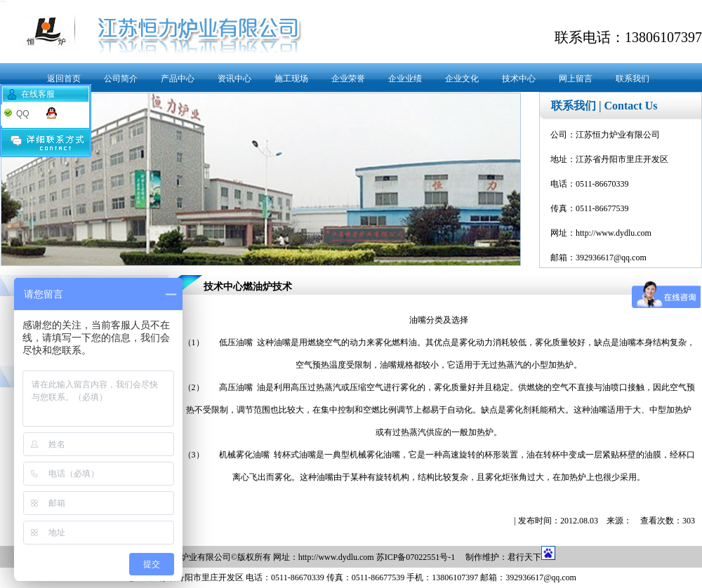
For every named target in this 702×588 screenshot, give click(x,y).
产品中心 (178, 79)
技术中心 (519, 79)
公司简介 (121, 79)
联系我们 (633, 79)
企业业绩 (405, 79)
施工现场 (291, 79)
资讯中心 (234, 79)
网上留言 (576, 79)
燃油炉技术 (267, 287)
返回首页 (64, 79)
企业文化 (462, 79)
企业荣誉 (348, 79)
